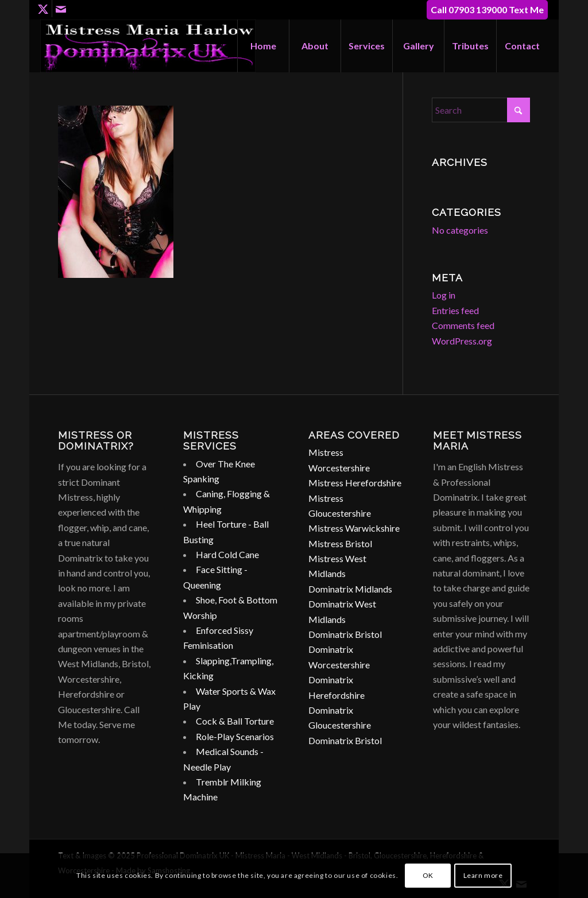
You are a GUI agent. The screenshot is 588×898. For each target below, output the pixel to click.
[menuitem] (263, 46)
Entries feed (455, 310)
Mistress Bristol (340, 543)
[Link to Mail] (61, 9)
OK (428, 875)
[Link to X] (43, 9)
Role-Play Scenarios (235, 736)
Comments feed (463, 325)
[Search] (481, 110)
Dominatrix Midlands (350, 589)
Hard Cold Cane (227, 554)
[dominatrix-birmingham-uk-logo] (148, 46)
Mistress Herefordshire (355, 483)
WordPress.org (462, 341)
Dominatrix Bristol (345, 634)
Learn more (483, 875)
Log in (444, 295)
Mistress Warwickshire (354, 528)
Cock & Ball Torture (235, 721)
